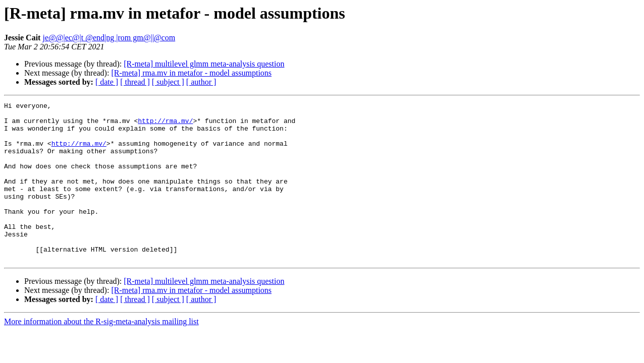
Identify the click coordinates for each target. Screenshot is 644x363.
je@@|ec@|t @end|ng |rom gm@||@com (109, 38)
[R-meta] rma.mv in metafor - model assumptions (191, 73)
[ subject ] (168, 82)
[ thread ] (135, 82)
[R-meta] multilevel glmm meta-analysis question (204, 64)
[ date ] (107, 82)
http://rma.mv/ (165, 125)
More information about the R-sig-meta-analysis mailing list (101, 353)
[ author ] (201, 82)
